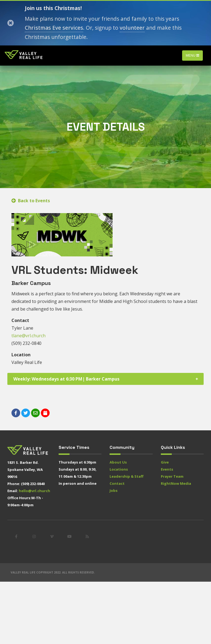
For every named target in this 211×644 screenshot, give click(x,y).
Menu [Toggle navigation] (192, 56)
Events (167, 469)
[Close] (11, 23)
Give (165, 462)
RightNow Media (176, 483)
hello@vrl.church (34, 491)
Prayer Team (172, 476)
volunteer (132, 28)
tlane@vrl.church (28, 336)
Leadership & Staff (126, 476)
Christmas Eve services (54, 28)
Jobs (114, 490)
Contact (117, 483)
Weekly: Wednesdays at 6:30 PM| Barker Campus (66, 379)
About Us (118, 462)
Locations (119, 469)
